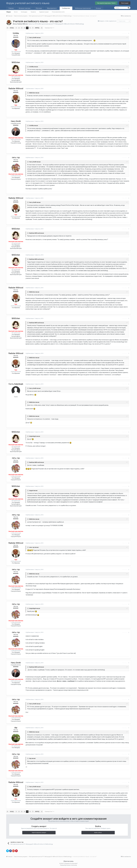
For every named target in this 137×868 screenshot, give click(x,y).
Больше (98, 8)
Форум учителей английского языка (28, 3)
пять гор (16, 157)
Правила (33, 12)
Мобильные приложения (83, 8)
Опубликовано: (34, 33)
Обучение (39, 8)
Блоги (16, 12)
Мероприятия (52, 8)
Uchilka (16, 33)
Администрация (44, 12)
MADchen (16, 62)
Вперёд (37, 28)
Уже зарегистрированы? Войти (106, 3)
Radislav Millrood (22, 24)
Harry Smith (16, 121)
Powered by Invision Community (68, 865)
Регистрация (125, 3)
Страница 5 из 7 (49, 28)
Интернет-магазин (25, 8)
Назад (12, 28)
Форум (9, 12)
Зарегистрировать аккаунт (39, 833)
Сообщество (66, 8)
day (16, 728)
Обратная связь (68, 861)
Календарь (24, 12)
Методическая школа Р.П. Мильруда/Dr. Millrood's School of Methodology (61, 24)
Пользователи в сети (58, 12)
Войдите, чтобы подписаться (108, 21)
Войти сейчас (98, 833)
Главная (11, 8)
